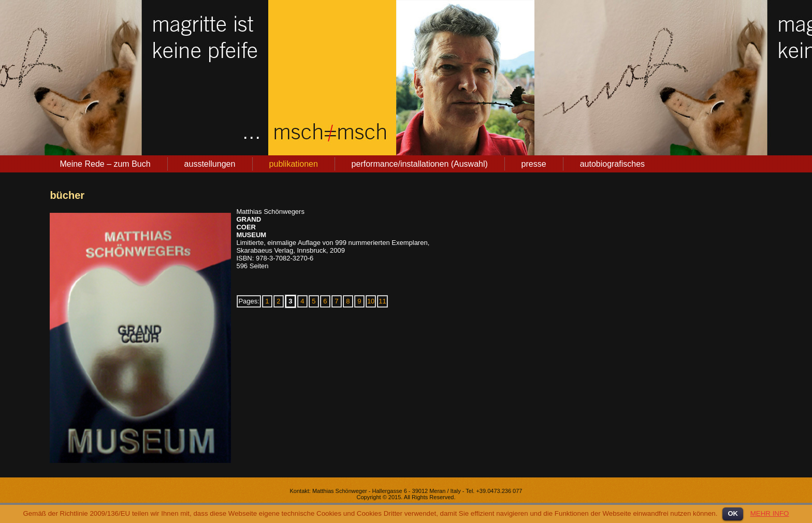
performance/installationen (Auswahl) (420, 164)
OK (733, 513)
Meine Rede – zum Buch (105, 164)
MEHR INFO (770, 513)
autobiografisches (612, 164)
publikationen (294, 164)
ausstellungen (210, 164)
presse (534, 164)
